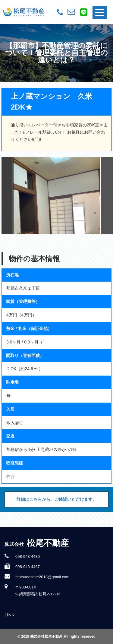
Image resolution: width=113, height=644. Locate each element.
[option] (57, 196)
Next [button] (107, 196)
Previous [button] (8, 196)
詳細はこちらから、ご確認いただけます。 (57, 499)
